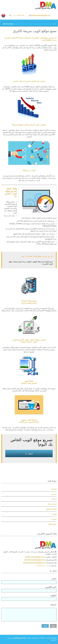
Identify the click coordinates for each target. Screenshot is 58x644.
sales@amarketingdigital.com (34, 560)
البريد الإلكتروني (29, 589)
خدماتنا (54, 499)
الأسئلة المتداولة (51, 509)
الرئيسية (54, 489)
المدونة (54, 514)
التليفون (29, 598)
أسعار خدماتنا (52, 504)
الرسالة (54, 605)
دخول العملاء (52, 524)
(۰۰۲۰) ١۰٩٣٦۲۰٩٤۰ (18, 15)
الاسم (29, 581)
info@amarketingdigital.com (40, 15)
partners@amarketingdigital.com (34, 563)
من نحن (54, 494)
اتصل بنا (29, 453)
